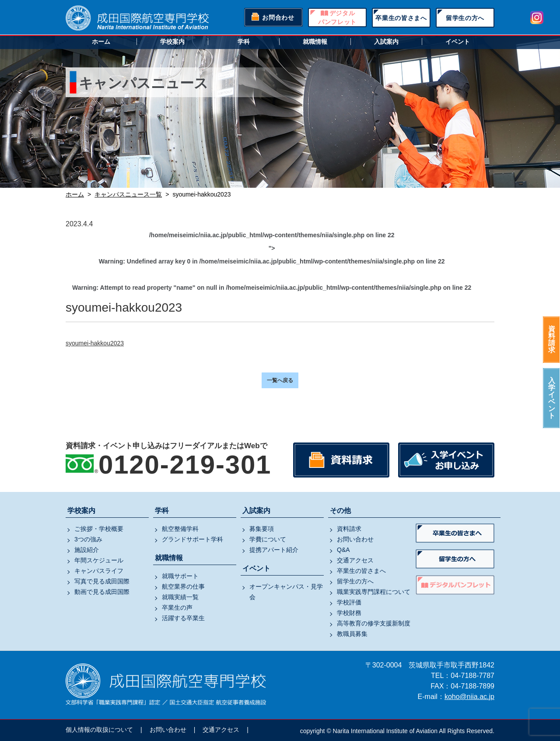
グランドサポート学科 (192, 539)
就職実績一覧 (180, 597)
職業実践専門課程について (374, 592)
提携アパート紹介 (274, 550)
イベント (458, 42)
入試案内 (386, 42)
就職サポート (180, 576)
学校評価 (349, 602)
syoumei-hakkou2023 (95, 343)
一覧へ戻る (280, 380)
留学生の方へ (465, 18)
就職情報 (315, 42)
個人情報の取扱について (99, 730)
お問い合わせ (355, 539)
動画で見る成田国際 (102, 592)
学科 (244, 42)
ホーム (101, 42)
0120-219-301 (185, 465)
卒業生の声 (177, 608)
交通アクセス (355, 560)
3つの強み (88, 539)
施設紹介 (87, 550)
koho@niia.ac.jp (469, 697)
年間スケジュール (99, 560)
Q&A (343, 550)
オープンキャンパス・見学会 (286, 592)
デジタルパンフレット (337, 18)
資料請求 (552, 339)
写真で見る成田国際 (102, 581)
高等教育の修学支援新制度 (374, 623)
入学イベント (552, 398)
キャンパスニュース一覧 (128, 194)
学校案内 (172, 42)
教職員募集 (352, 634)
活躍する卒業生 (183, 618)
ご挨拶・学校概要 (99, 529)
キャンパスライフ (99, 571)
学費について (268, 539)
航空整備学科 (180, 529)
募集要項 (262, 529)
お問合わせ (278, 18)
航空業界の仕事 (183, 586)
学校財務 (349, 613)
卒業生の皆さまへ (401, 18)
